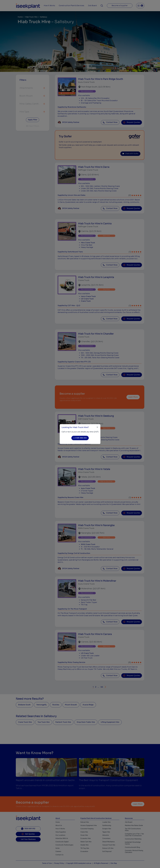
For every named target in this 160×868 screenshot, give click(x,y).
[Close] (97, 427)
